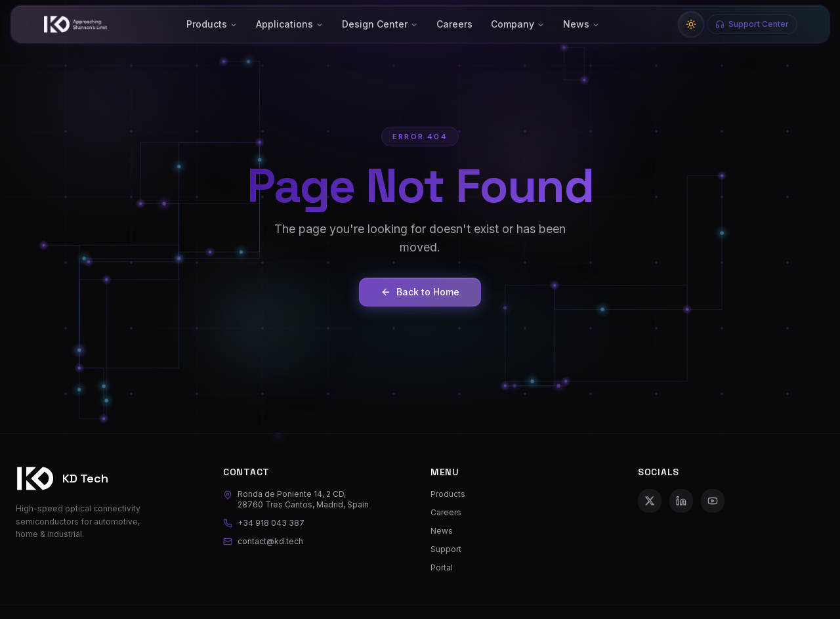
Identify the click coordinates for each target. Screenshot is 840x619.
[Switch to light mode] (691, 24)
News (581, 24)
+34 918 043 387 (264, 523)
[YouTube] (713, 501)
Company (518, 24)
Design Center (380, 24)
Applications (290, 24)
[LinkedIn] (681, 501)
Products (212, 24)
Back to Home (420, 292)
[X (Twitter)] (650, 501)
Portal (442, 567)
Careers (454, 24)
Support (446, 549)
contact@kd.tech (263, 541)
